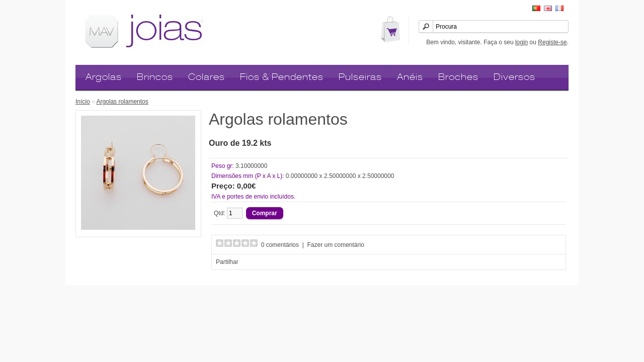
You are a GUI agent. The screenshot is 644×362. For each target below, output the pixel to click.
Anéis (410, 77)
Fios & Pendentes (282, 77)
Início (83, 102)
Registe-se (552, 42)
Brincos (155, 77)
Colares (207, 77)
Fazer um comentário (336, 245)
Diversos (514, 77)
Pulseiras (360, 77)
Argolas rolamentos (122, 102)
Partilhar (227, 262)
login (521, 42)
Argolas (104, 77)
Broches (458, 77)
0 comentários (280, 245)
